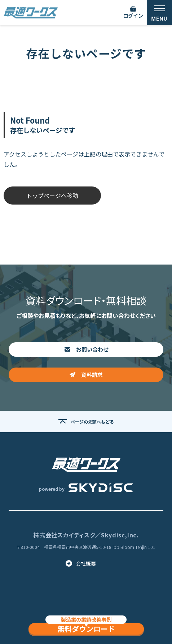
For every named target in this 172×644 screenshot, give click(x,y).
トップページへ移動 (52, 196)
